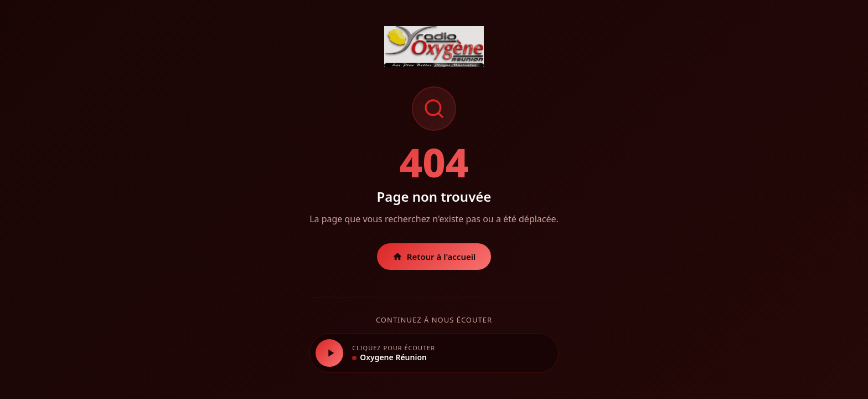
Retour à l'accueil (434, 257)
